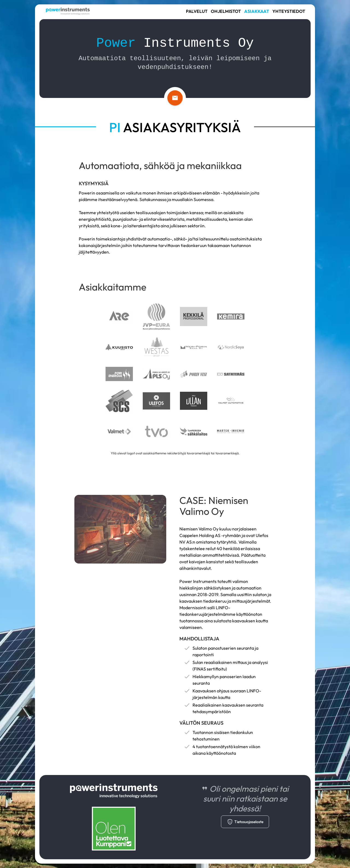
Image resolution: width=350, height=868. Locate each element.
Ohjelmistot (226, 11)
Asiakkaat (257, 11)
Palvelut (197, 11)
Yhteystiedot (289, 11)
